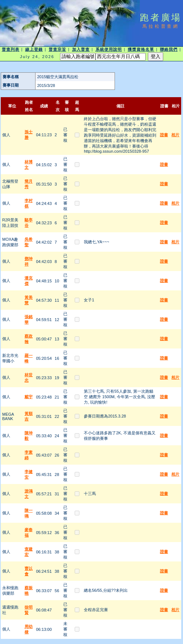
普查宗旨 (57, 49)
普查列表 (11, 49)
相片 (175, 135)
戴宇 (29, 397)
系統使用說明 (109, 49)
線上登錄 (34, 49)
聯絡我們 (169, 49)
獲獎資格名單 (141, 49)
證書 (164, 135)
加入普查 (81, 49)
